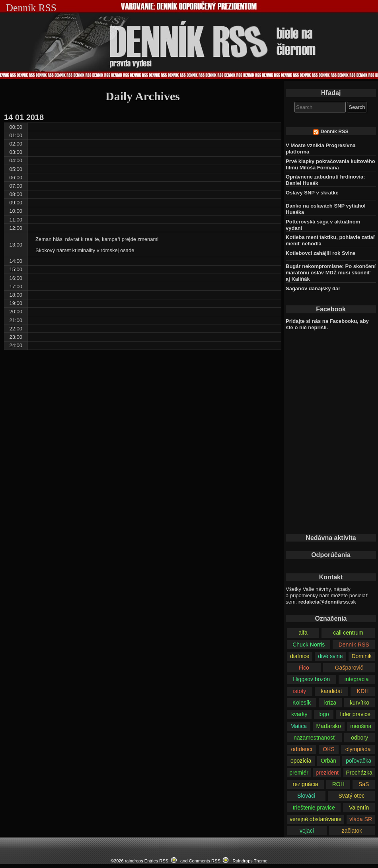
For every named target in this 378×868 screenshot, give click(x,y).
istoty (300, 691)
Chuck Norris (309, 645)
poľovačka (359, 761)
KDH (363, 691)
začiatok (352, 831)
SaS (364, 784)
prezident (327, 773)
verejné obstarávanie (316, 819)
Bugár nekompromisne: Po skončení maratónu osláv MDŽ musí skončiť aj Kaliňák (331, 273)
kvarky (299, 714)
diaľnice (300, 656)
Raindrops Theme (250, 861)
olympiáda (358, 749)
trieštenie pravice (314, 808)
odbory (359, 738)
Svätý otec (351, 796)
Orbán (328, 761)
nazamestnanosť (314, 738)
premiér (299, 773)
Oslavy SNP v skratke (312, 193)
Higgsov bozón (311, 679)
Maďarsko (328, 726)
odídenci (301, 749)
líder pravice (355, 714)
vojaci (307, 831)
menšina (361, 726)
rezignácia (306, 784)
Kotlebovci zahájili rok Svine (321, 253)
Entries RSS (156, 861)
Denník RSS (335, 132)
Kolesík (302, 703)
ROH (338, 784)
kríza (330, 703)
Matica (299, 726)
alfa (303, 633)
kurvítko (359, 703)
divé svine (330, 656)
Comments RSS (205, 861)
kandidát (332, 691)
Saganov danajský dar (313, 288)
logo (324, 714)
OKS (329, 749)
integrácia (357, 679)
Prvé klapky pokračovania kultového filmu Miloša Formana (330, 164)
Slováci (306, 796)
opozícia (301, 761)
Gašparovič (349, 668)
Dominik (361, 656)
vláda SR (361, 819)
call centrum (348, 633)
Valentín (359, 808)
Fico (304, 668)
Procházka (359, 773)
